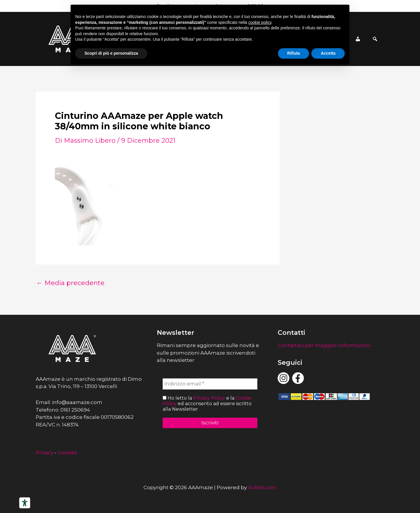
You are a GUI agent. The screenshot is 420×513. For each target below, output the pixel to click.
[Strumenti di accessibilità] (25, 503)
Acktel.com (262, 487)
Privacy (45, 453)
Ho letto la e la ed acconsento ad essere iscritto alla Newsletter (207, 404)
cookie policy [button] (260, 22)
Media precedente (70, 283)
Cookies (67, 453)
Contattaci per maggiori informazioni (324, 345)
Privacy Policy (209, 398)
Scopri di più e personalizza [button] (111, 53)
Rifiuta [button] (294, 53)
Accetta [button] (328, 53)
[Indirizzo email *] (210, 384)
